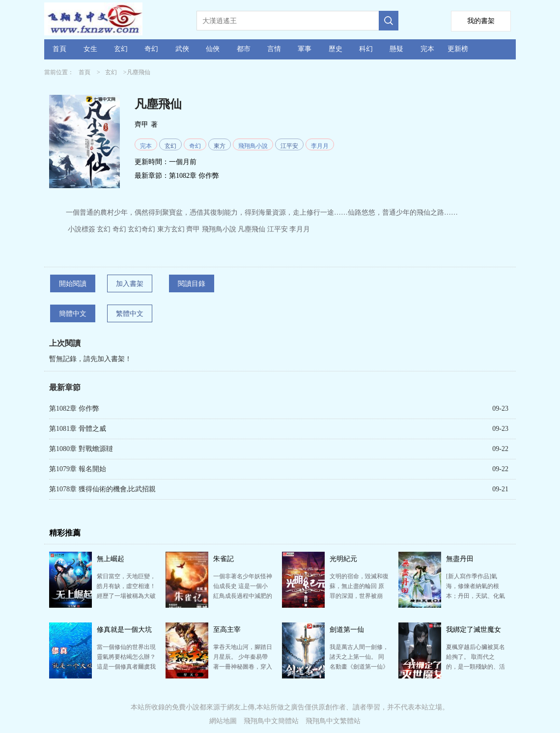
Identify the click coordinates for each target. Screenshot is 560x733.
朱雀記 (224, 559)
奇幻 (151, 49)
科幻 (366, 49)
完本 (427, 49)
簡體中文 (73, 314)
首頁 (59, 49)
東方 (220, 146)
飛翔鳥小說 (253, 146)
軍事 (305, 49)
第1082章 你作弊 (194, 176)
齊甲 (141, 125)
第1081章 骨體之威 (78, 429)
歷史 (336, 49)
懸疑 (396, 49)
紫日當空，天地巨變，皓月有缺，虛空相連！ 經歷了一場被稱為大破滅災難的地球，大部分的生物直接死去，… (126, 596)
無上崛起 (111, 559)
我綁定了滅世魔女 (474, 630)
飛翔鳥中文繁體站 (333, 721)
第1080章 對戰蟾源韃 (81, 449)
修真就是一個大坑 (124, 630)
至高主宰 (227, 630)
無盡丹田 (460, 559)
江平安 (289, 146)
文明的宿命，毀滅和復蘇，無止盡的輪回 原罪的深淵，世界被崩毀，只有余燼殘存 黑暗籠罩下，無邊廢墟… (359, 596)
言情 (274, 49)
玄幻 (121, 49)
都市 (244, 49)
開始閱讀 (73, 284)
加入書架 (130, 284)
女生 (90, 49)
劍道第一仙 (347, 630)
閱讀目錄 (192, 284)
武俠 (182, 49)
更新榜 (458, 49)
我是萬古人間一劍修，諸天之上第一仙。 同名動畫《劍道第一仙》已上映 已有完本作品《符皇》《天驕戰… (359, 667)
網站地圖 (223, 721)
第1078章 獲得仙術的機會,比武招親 (102, 489)
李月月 (320, 146)
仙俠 (213, 49)
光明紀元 (343, 559)
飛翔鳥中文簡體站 (271, 721)
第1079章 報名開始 (78, 469)
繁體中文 (130, 314)
